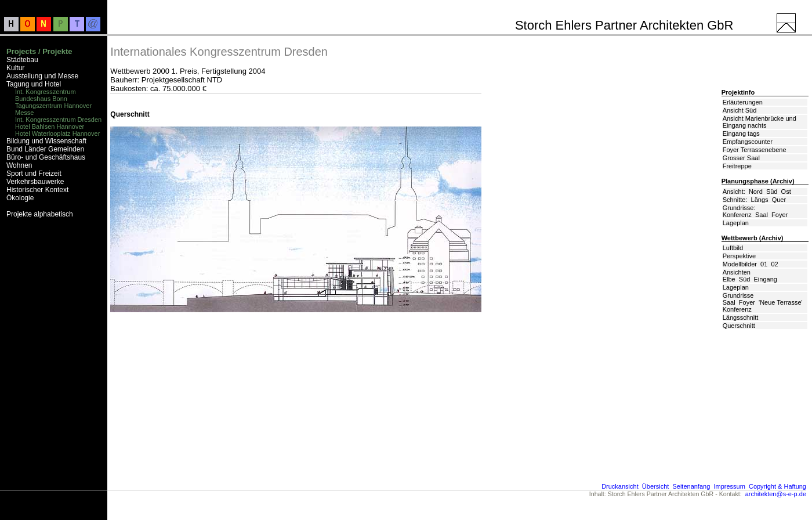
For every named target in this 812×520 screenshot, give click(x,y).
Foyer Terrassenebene (755, 150)
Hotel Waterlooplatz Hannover (57, 133)
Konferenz (737, 215)
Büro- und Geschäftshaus (46, 157)
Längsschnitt (741, 317)
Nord (756, 192)
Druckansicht (620, 486)
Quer (779, 200)
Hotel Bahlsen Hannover (50, 127)
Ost (786, 192)
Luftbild (733, 248)
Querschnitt (739, 326)
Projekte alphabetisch (40, 214)
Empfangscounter (748, 142)
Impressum (729, 486)
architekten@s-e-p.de (776, 494)
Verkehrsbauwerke (35, 182)
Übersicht (655, 486)
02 (774, 264)
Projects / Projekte (39, 51)
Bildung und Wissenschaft (46, 141)
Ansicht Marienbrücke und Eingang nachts (760, 122)
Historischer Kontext (37, 190)
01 (764, 264)
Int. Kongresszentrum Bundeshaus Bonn (46, 95)
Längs (760, 200)
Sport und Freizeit (34, 174)
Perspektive (739, 256)
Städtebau (22, 60)
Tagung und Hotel (34, 84)
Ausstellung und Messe (42, 76)
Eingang (766, 279)
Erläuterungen (743, 102)
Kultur (15, 68)
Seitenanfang (691, 486)
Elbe (729, 279)
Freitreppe (737, 166)
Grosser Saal (741, 158)
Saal (762, 215)
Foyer (780, 215)
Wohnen (19, 165)
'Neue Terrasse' (781, 302)
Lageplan (736, 223)
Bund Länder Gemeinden (45, 149)
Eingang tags (741, 133)
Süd (772, 192)
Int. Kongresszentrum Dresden (58, 120)
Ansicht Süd (740, 110)
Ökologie (20, 198)
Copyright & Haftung (777, 486)
